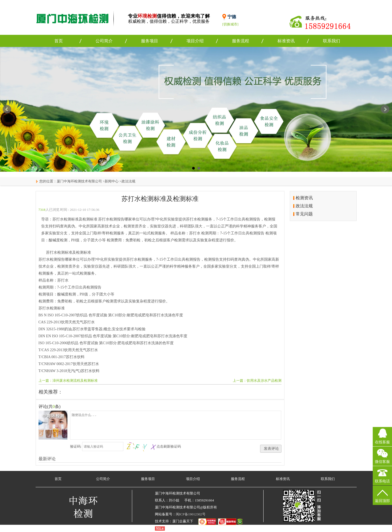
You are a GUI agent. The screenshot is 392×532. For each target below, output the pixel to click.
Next (385, 109)
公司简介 (104, 41)
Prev (7, 109)
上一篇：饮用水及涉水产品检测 (257, 381)
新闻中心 (112, 181)
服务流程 (241, 41)
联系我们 (332, 41)
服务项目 (150, 41)
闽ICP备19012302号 (191, 514)
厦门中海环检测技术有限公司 (79, 181)
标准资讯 (286, 41)
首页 (59, 41)
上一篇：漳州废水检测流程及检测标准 (68, 381)
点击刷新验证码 (169, 446)
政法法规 (128, 181)
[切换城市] (231, 24)
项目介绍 (195, 41)
